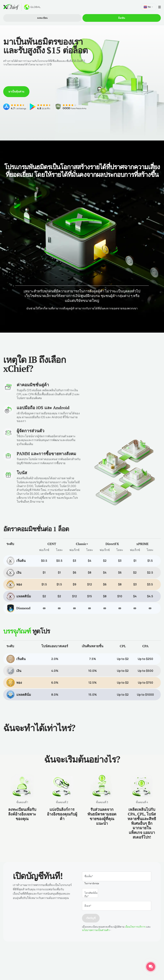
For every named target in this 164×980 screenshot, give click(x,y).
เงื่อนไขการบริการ (135, 927)
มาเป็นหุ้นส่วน (16, 91)
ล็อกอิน (122, 18)
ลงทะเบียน (42, 18)
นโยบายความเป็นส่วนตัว (96, 930)
